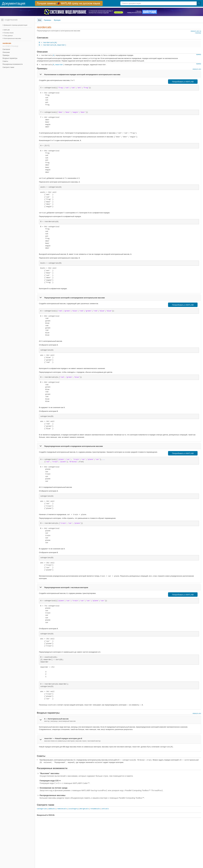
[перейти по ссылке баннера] (69, 3)
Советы (5, 61)
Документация (14, 3)
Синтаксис (6, 49)
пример (199, 54)
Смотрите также (8, 67)
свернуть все (197, 69)
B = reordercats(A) (48, 43)
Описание (6, 52)
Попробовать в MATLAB (183, 82)
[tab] (119, 74)
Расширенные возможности (13, 64)
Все (40, 20)
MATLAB (7, 30)
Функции (57, 20)
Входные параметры (10, 58)
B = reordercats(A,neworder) (52, 45)
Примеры (6, 55)
